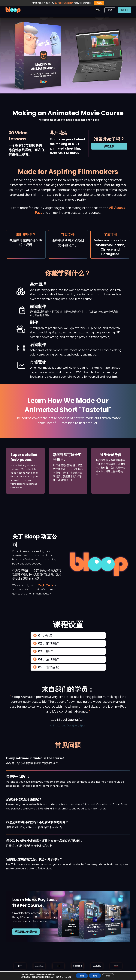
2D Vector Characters (64, 3)
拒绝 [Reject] (95, 976)
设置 (70, 977)
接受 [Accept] (82, 976)
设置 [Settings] (109, 976)
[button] (98, 10)
